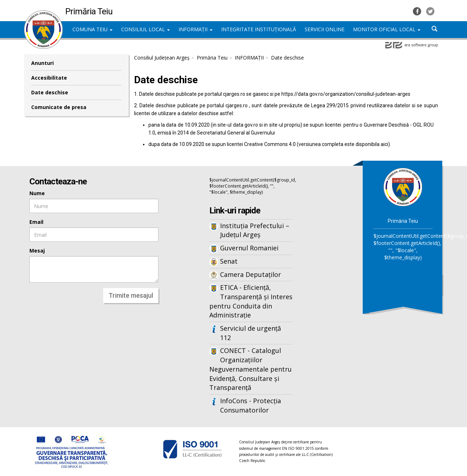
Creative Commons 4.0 (270, 144)
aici (384, 144)
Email (36, 222)
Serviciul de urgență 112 (251, 333)
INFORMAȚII (196, 29)
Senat (229, 261)
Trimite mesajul (131, 295)
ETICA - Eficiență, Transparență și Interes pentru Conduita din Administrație (251, 301)
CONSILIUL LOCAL (146, 29)
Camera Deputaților (251, 274)
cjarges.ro (234, 94)
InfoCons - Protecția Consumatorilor (251, 405)
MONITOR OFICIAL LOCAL (387, 29)
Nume (37, 193)
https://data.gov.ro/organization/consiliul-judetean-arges (346, 94)
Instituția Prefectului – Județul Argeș (255, 230)
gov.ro (251, 125)
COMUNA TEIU (92, 29)
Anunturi (42, 63)
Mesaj (37, 251)
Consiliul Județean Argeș (162, 58)
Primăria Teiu (212, 58)
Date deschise (50, 92)
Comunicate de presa (59, 107)
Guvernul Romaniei (249, 248)
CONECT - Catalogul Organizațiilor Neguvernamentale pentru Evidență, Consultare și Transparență (251, 369)
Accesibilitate (49, 78)
